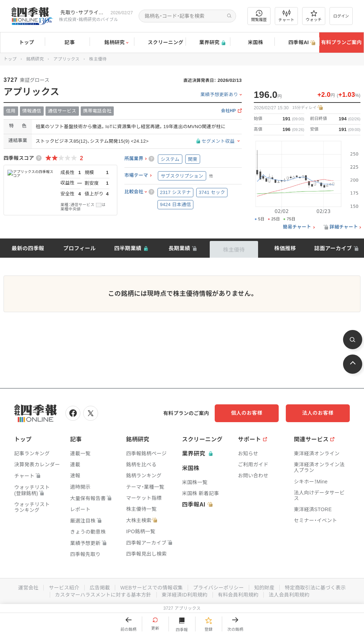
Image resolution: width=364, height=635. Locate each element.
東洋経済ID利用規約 (185, 595)
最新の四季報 (28, 248)
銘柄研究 (112, 43)
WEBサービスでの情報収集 (151, 588)
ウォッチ (314, 16)
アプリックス (66, 59)
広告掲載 (100, 588)
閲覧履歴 (259, 16)
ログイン (341, 16)
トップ (23, 42)
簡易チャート (297, 227)
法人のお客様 (318, 413)
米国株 (252, 43)
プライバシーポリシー (218, 588)
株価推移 (285, 248)
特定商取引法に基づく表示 (315, 588)
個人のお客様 (247, 413)
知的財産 (264, 588)
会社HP (229, 111)
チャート (286, 16)
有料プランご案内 (341, 42)
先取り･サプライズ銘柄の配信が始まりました (84, 12)
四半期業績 (128, 248)
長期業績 (179, 248)
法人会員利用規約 (289, 595)
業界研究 (208, 43)
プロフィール (80, 248)
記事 (67, 43)
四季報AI (297, 43)
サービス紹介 (64, 588)
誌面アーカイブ (333, 248)
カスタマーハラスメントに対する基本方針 (103, 595)
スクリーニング (160, 43)
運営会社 (28, 588)
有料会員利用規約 (238, 595)
